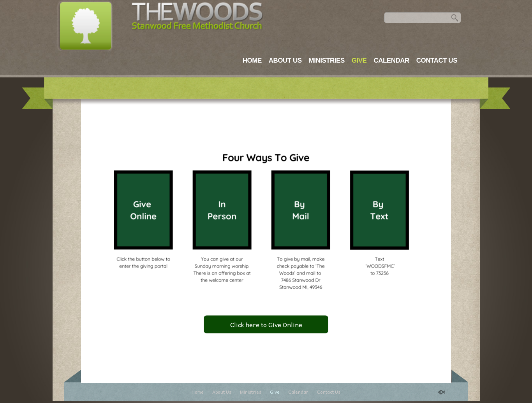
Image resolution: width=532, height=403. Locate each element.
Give (359, 60)
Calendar (391, 60)
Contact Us (437, 60)
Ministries (327, 60)
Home (252, 60)
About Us (285, 60)
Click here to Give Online (266, 324)
